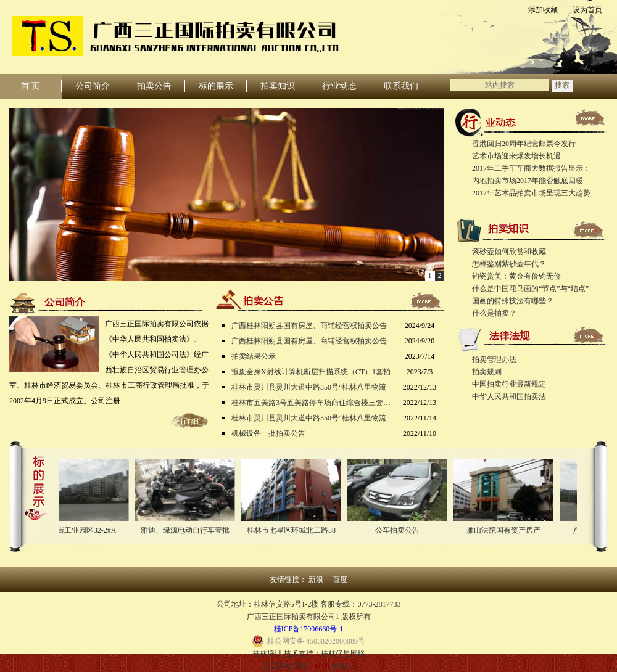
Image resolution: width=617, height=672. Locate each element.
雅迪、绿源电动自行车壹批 (188, 530)
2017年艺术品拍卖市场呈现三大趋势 (531, 193)
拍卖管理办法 (494, 359)
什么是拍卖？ (494, 313)
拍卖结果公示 (254, 356)
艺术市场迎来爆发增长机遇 (516, 156)
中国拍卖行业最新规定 (509, 384)
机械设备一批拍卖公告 (268, 433)
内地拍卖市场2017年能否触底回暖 (528, 181)
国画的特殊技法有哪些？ (513, 301)
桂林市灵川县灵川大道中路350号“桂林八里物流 (309, 387)
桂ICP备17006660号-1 (309, 629)
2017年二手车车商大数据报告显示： (531, 168)
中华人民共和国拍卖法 (509, 396)
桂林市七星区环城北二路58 (294, 530)
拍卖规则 (487, 372)
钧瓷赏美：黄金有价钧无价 (516, 276)
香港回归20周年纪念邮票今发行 (524, 144)
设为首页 (587, 10)
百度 (340, 580)
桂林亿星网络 (343, 654)
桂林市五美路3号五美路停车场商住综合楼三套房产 (312, 403)
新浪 (316, 580)
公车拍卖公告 (400, 530)
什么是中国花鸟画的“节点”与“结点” (530, 289)
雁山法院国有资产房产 (506, 530)
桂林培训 (267, 654)
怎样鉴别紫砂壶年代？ (509, 264)
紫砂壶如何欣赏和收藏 (509, 252)
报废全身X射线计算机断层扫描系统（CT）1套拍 (311, 372)
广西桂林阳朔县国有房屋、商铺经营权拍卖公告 (309, 326)
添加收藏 (543, 10)
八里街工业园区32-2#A (82, 530)
